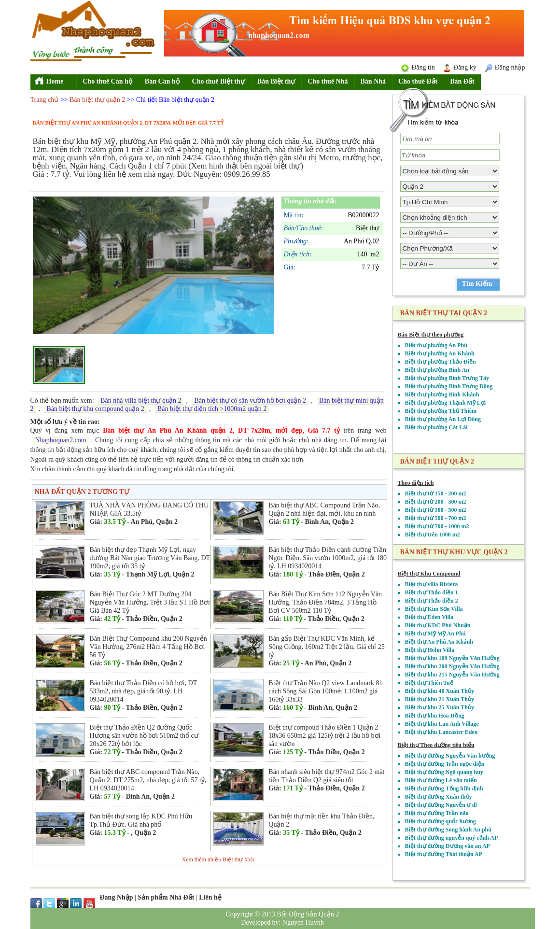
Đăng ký (465, 67)
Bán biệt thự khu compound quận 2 (96, 409)
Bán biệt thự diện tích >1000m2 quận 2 (212, 409)
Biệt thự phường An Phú (436, 345)
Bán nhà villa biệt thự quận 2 (141, 401)
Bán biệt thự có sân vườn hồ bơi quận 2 (250, 401)
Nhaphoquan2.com (61, 440)
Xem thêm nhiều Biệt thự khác (219, 859)
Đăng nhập (510, 67)
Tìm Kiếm (477, 284)
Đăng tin (423, 67)
